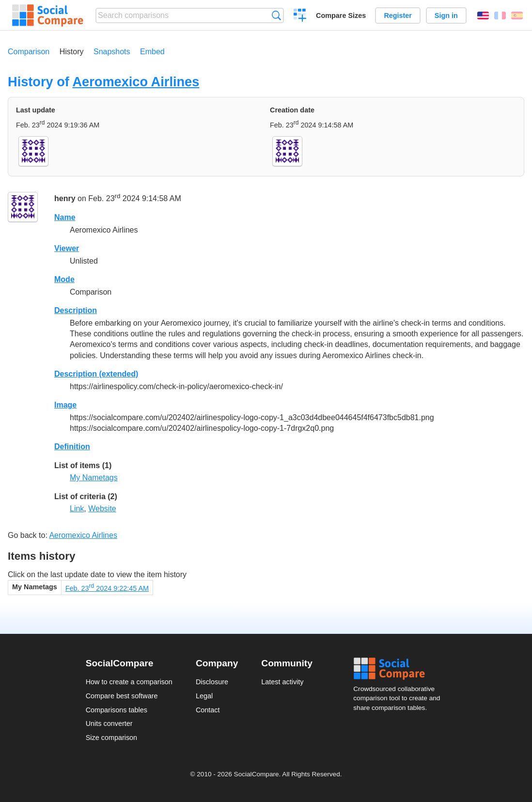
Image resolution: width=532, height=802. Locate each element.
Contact (208, 710)
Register (398, 16)
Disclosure (212, 682)
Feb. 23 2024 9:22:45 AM (107, 588)
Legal (204, 696)
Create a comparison (300, 16)
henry (65, 199)
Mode (64, 279)
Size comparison (111, 738)
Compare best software (122, 696)
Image (65, 405)
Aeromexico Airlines (136, 82)
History (72, 52)
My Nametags (94, 478)
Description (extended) (96, 374)
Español (517, 16)
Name (65, 217)
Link (77, 509)
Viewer (67, 248)
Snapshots (112, 52)
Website (102, 509)
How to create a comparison (129, 682)
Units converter (109, 723)
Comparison (29, 52)
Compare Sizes (341, 16)
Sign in (446, 16)
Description (76, 310)
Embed (152, 52)
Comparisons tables (117, 710)
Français (500, 16)
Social (400, 669)
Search (276, 15)
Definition (72, 447)
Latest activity (282, 682)
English (483, 16)
